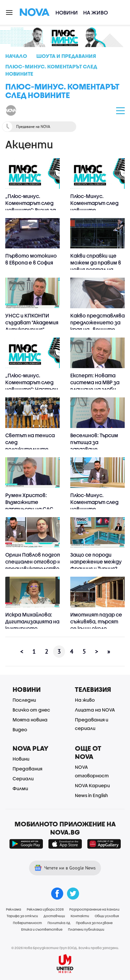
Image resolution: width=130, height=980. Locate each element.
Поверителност (27, 923)
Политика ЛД (59, 923)
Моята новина (30, 720)
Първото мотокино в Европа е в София (31, 259)
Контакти (80, 916)
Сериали (23, 779)
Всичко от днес (31, 710)
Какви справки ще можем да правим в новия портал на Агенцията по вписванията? (96, 269)
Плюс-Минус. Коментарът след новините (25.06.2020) (94, 206)
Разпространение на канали (94, 909)
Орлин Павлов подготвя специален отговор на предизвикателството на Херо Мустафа (36, 565)
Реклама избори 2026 (45, 909)
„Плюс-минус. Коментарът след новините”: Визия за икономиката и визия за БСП (31, 210)
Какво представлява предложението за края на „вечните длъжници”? (97, 326)
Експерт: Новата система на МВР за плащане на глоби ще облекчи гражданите (95, 389)
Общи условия (107, 916)
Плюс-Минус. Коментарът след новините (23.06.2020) (94, 505)
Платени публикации (86, 929)
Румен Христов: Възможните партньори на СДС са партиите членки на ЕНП (32, 509)
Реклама (14, 909)
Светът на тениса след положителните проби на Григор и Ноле (30, 449)
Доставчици (54, 916)
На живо (96, 12)
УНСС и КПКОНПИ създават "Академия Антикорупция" (32, 322)
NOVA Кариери (92, 785)
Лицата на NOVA (95, 710)
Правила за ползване (94, 923)
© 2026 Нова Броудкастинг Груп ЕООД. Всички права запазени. (65, 948)
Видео (20, 729)
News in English (91, 795)
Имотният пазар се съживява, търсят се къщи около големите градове (96, 625)
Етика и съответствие (42, 929)
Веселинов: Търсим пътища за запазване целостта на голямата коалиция (95, 449)
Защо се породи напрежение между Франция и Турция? (96, 562)
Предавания (27, 769)
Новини (67, 12)
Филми (20, 788)
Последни (24, 700)
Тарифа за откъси (22, 916)
